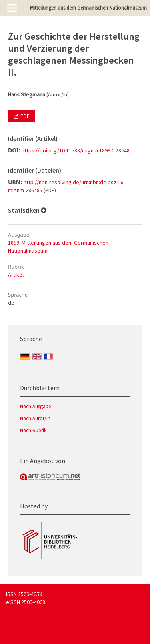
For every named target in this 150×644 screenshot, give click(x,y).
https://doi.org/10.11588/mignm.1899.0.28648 (76, 150)
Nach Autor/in (35, 418)
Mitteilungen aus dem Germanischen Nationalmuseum (88, 8)
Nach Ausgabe (35, 406)
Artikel (16, 275)
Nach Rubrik (33, 430)
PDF (24, 116)
